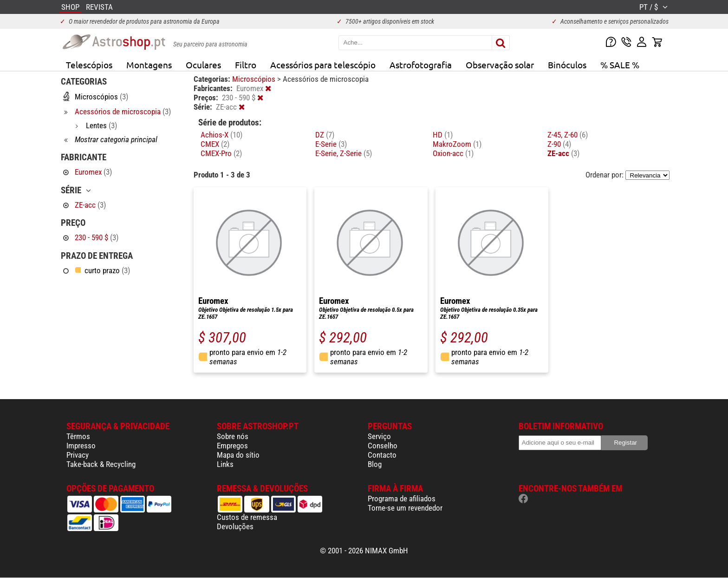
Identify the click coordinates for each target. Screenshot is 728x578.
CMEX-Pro (221, 153)
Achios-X (221, 135)
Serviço (379, 436)
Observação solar (500, 65)
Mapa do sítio (238, 455)
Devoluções (235, 526)
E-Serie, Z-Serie (344, 153)
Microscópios (255, 79)
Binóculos (567, 65)
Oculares (203, 65)
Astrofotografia (421, 65)
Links (225, 464)
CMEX (215, 144)
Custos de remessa (247, 517)
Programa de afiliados (402, 499)
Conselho (383, 446)
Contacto (382, 455)
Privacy (78, 455)
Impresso (81, 446)
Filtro (246, 65)
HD (443, 135)
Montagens (149, 65)
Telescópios (89, 65)
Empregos (232, 446)
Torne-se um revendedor (405, 508)
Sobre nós (233, 436)
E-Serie (331, 144)
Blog (375, 464)
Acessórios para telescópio (323, 65)
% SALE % (620, 65)
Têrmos (78, 436)
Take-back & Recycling (101, 464)
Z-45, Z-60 (568, 135)
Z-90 (559, 144)
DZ (325, 135)
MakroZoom (457, 144)
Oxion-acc (453, 153)
